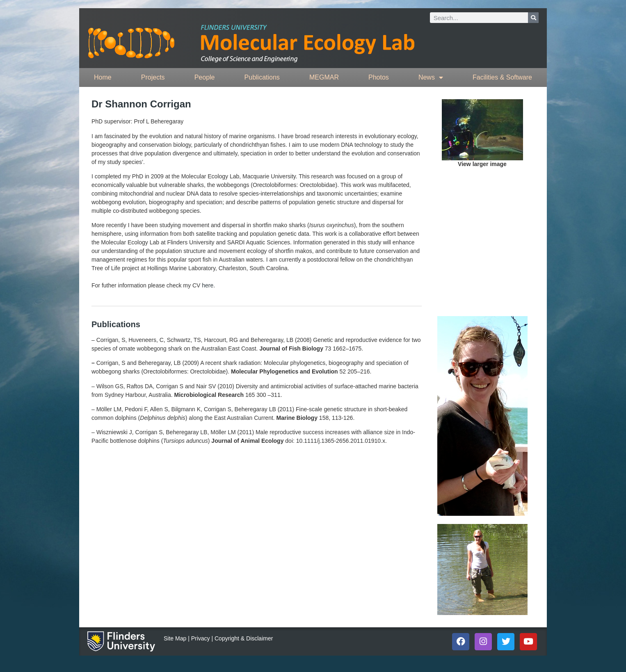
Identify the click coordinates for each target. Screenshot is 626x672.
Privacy (201, 638)
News (431, 77)
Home (103, 77)
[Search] (533, 18)
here (208, 285)
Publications (262, 77)
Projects (153, 77)
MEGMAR (324, 77)
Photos (379, 77)
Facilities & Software (502, 77)
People (205, 77)
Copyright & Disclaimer (244, 638)
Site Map (175, 638)
